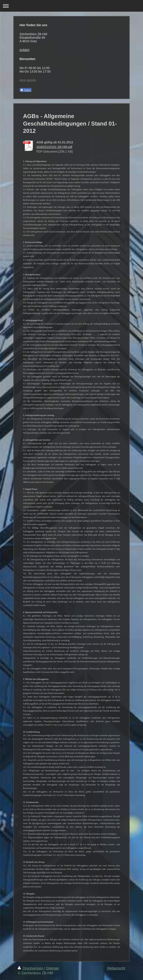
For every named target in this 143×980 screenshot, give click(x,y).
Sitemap (53, 968)
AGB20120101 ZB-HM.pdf (54, 147)
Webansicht (116, 968)
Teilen (26, 90)
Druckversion (31, 968)
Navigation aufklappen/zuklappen (71, 6)
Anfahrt (24, 50)
